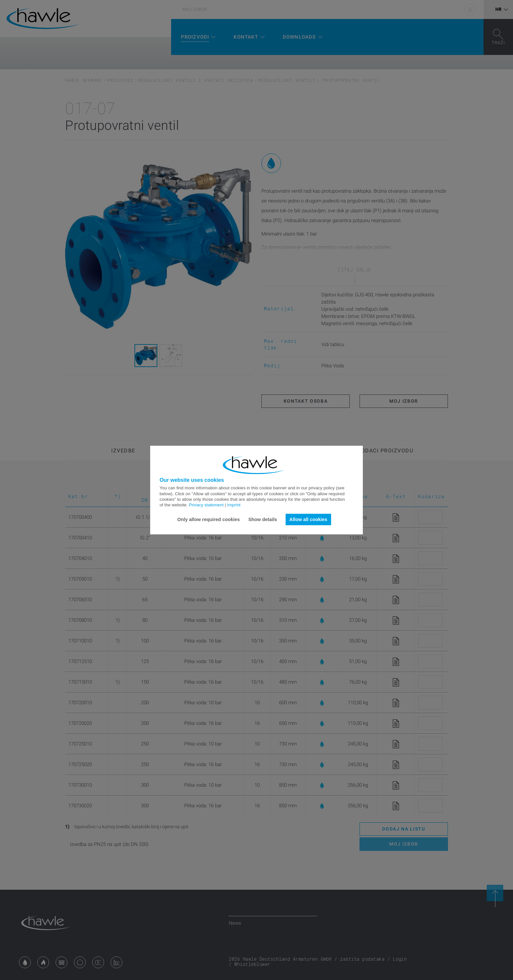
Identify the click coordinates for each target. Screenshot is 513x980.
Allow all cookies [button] (308, 519)
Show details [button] (263, 519)
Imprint (234, 505)
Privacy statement (206, 505)
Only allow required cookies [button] (209, 519)
